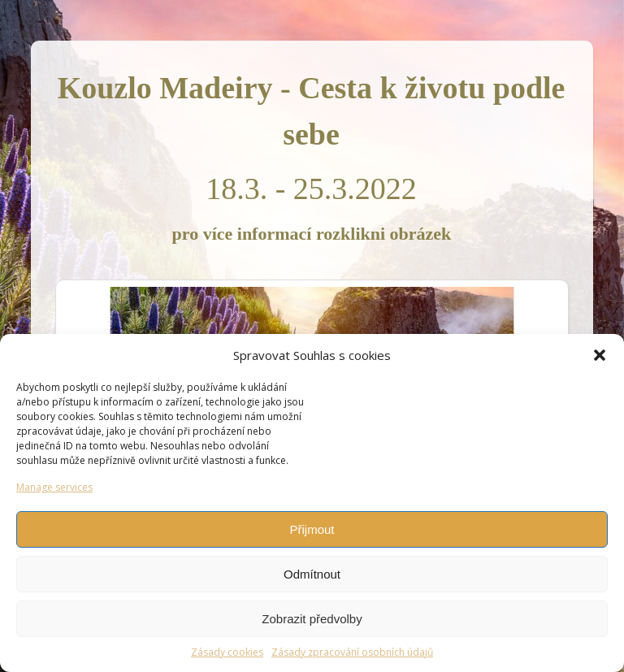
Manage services (54, 487)
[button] (600, 355)
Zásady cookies (227, 652)
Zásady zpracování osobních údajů (352, 652)
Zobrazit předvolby (312, 619)
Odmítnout (312, 574)
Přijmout (312, 529)
